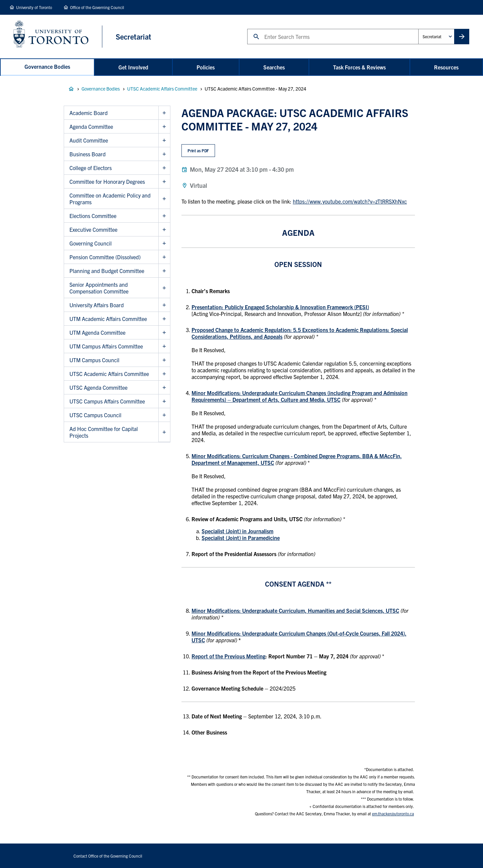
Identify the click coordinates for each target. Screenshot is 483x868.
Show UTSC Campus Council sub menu (164, 415)
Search (247, 29)
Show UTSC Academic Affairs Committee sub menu (164, 374)
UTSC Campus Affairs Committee (107, 401)
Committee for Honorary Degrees (107, 181)
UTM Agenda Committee (97, 332)
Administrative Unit (418, 29)
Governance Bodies (47, 66)
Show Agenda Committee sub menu (164, 127)
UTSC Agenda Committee (98, 387)
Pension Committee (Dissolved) (105, 257)
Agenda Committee (91, 126)
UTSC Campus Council (95, 415)
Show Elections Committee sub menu (164, 216)
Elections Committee (93, 216)
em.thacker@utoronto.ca (393, 813)
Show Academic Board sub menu (164, 113)
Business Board (88, 154)
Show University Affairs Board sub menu (164, 305)
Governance (71, 89)
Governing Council (91, 243)
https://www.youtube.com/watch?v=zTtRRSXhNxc (350, 201)
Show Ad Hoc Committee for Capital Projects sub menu (164, 432)
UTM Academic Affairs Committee (108, 319)
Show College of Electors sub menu (164, 168)
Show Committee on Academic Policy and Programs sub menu (164, 199)
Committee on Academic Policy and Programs (110, 199)
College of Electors (91, 168)
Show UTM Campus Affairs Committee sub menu (164, 346)
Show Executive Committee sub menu (164, 230)
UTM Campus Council (94, 360)
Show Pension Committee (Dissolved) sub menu (164, 257)
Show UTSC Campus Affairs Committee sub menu (164, 401)
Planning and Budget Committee (107, 271)
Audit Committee (89, 140)
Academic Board (89, 113)
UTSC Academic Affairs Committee (162, 89)
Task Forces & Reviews (359, 67)
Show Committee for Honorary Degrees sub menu (164, 182)
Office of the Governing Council (97, 7)
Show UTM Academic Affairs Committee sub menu (164, 319)
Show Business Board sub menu (164, 154)
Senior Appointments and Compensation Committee (99, 288)
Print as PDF (198, 150)
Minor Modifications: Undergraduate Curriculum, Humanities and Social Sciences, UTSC (295, 610)
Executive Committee (93, 229)
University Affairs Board (97, 305)
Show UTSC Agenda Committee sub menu (164, 388)
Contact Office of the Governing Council (108, 856)
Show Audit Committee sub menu (164, 140)
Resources (446, 67)
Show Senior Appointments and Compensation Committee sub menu (164, 288)
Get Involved (133, 67)
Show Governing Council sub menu (164, 243)
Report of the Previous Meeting (228, 656)
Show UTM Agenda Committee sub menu (164, 333)
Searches (274, 67)
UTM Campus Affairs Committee (106, 346)
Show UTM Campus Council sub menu (164, 360)
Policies (206, 67)
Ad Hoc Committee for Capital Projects (104, 432)
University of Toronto (34, 7)
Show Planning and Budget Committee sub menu (164, 271)
